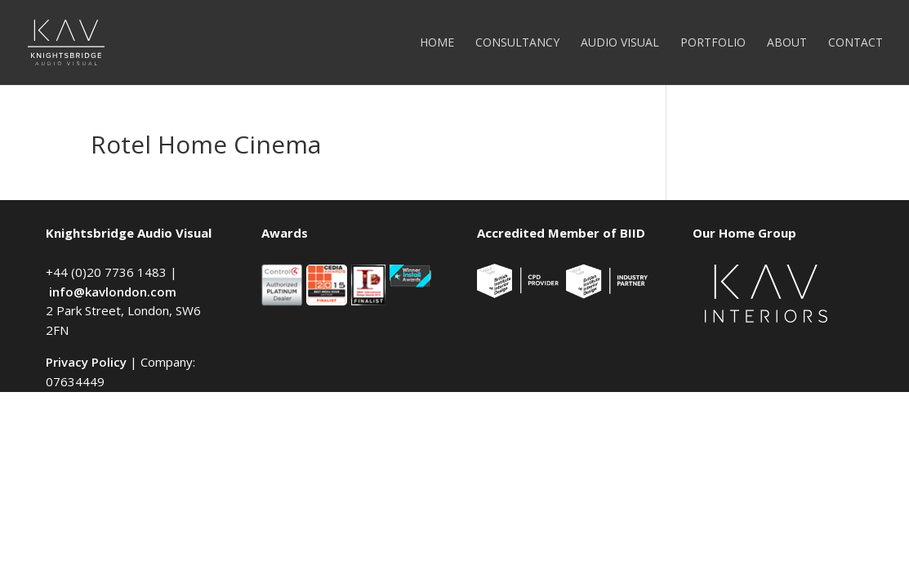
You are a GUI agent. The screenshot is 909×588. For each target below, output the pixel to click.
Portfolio (713, 43)
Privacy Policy (86, 362)
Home (437, 43)
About (787, 43)
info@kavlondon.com (113, 292)
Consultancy (517, 43)
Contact (856, 43)
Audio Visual (620, 43)
